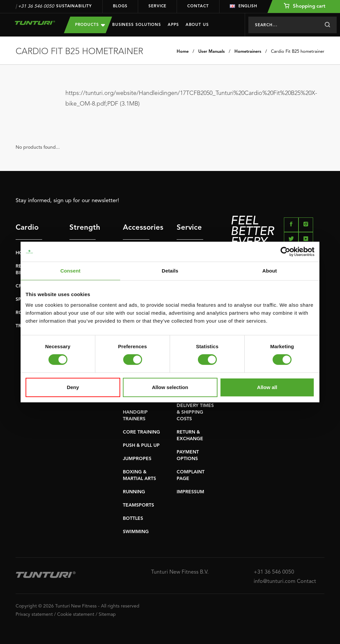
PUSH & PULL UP (141, 445)
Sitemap (107, 614)
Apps (173, 25)
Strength (83, 228)
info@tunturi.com (275, 582)
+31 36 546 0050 (36, 6)
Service (157, 6)
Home (183, 52)
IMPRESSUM (190, 492)
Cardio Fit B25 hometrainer (298, 52)
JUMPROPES (137, 459)
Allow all (267, 387)
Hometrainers (248, 52)
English (244, 6)
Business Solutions (137, 25)
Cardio (27, 228)
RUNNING (134, 492)
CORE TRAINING (141, 432)
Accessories (136, 228)
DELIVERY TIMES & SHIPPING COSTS (195, 412)
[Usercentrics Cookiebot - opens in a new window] (285, 252)
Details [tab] (170, 271)
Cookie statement (76, 614)
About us (197, 25)
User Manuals (212, 52)
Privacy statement (34, 614)
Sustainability (74, 6)
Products (90, 25)
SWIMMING (136, 532)
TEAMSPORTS (138, 505)
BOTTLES (133, 519)
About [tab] (270, 271)
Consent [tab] (71, 271)
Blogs (120, 6)
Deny (73, 387)
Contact (198, 6)
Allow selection (170, 387)
